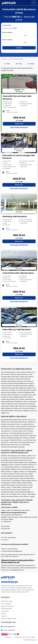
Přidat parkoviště (6, 609)
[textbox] (19, 28)
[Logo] (9, 3)
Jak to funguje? (6, 604)
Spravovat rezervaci (7, 606)
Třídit (7, 64)
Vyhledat (19, 48)
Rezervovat (19, 124)
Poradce (4, 616)
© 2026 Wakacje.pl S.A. (30, 640)
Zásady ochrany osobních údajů (25, 637)
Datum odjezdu (7, 40)
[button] (19, 64)
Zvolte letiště (7, 25)
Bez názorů (19, 212)
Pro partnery (5, 611)
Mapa (31, 64)
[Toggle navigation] (34, 3)
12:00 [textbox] (25, 35)
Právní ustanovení (9, 630)
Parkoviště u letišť (7, 601)
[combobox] (19, 28)
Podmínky (8, 637)
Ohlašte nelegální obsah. (9, 618)
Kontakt (3, 614)
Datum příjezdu (7, 32)
